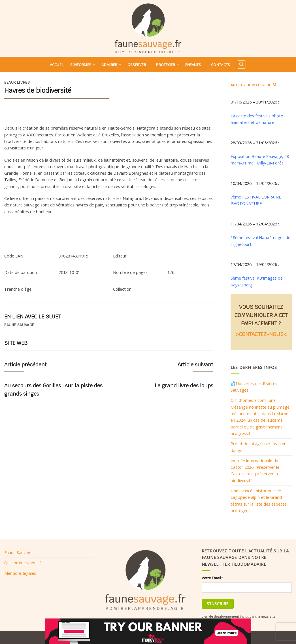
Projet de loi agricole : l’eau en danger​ (258, 447)
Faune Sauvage (18, 552)
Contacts (221, 65)
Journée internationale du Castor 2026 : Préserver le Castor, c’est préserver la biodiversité (255, 470)
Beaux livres (17, 83)
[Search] (241, 65)
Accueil (57, 65)
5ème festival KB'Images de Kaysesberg (257, 281)
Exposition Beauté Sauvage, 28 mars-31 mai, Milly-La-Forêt (260, 160)
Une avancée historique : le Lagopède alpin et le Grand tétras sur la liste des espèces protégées (259, 501)
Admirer (111, 65)
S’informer (83, 65)
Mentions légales (20, 573)
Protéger (168, 65)
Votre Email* (212, 578)
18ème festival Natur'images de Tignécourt (260, 241)
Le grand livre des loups (184, 386)
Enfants (195, 65)
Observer (139, 65)
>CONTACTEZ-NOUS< (261, 334)
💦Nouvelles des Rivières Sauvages (254, 387)
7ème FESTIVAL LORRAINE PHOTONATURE (256, 200)
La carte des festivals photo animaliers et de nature (257, 119)
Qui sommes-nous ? (23, 563)
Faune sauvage (19, 325)
